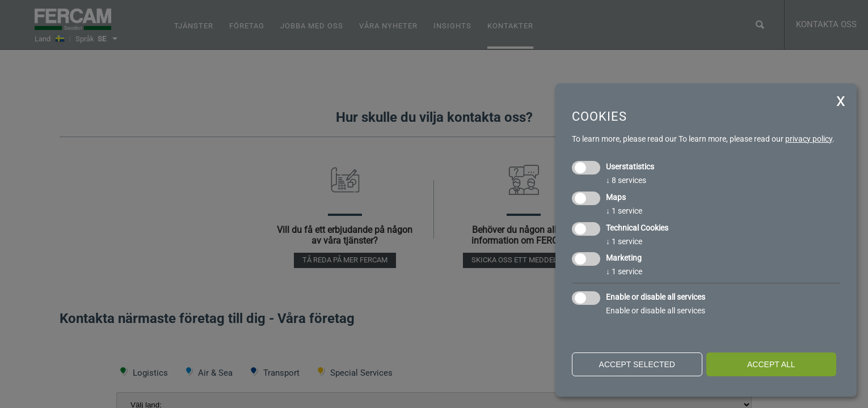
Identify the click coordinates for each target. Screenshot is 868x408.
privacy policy (809, 139)
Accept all (771, 364)
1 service (624, 211)
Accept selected (637, 364)
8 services (626, 180)
